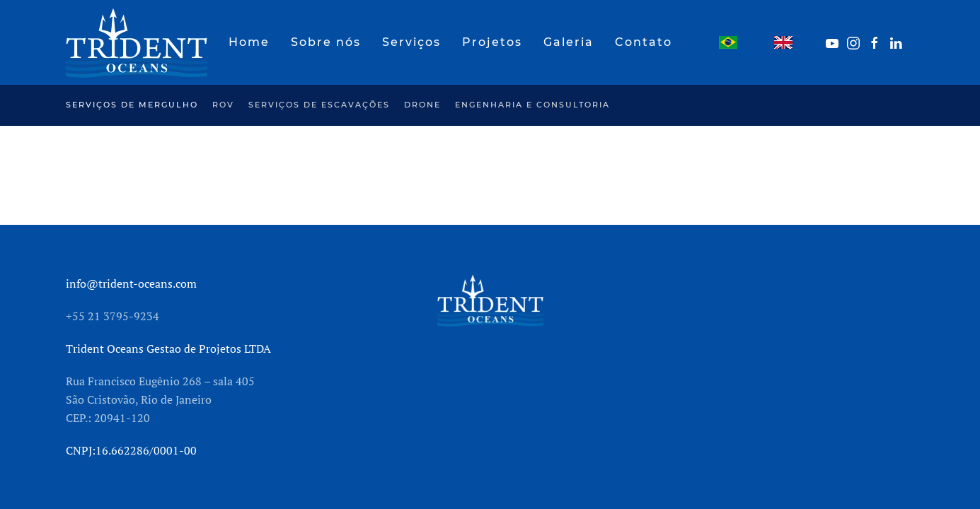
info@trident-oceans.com (131, 283)
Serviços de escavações (319, 105)
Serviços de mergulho (132, 105)
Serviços (411, 42)
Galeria (569, 42)
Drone (422, 105)
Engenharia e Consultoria (532, 105)
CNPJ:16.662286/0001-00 (131, 450)
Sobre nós (326, 42)
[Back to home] (137, 42)
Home (249, 42)
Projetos (492, 42)
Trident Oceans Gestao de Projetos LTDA (168, 349)
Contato (644, 42)
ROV (223, 105)
